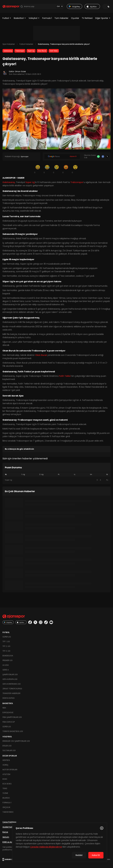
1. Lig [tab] (23, 475)
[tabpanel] (56, 480)
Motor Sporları (10, 770)
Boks (5, 779)
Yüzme (5, 793)
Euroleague (8, 713)
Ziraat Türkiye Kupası (12, 689)
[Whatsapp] (98, 157)
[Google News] (62, 157)
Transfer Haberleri (11, 693)
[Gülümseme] (38, 169)
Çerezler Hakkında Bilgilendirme (46, 847)
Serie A (6, 670)
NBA (4, 708)
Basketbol (20, 18)
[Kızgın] (66, 169)
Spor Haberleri (9, 44)
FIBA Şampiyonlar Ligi (12, 717)
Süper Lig (31, 51)
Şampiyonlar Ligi (10, 675)
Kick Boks (7, 784)
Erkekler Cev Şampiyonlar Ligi (16, 741)
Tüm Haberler (61, 18)
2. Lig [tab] (41, 475)
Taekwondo (8, 812)
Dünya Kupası (9, 698)
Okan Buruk (42, 51)
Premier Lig (7, 660)
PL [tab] (59, 475)
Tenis (5, 789)
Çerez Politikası (9, 822)
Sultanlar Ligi (9, 751)
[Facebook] (103, 157)
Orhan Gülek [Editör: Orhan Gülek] (20, 72)
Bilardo (6, 798)
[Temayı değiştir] (106, 6)
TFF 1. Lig (6, 642)
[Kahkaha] (47, 169)
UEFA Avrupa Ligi (10, 679)
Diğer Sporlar (103, 18)
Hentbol (6, 760)
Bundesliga (8, 656)
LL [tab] (75, 475)
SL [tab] (6, 475)
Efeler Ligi (7, 746)
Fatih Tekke (54, 51)
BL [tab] (107, 475)
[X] (107, 157)
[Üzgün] (56, 169)
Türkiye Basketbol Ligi (13, 731)
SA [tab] (91, 475)
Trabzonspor (20, 51)
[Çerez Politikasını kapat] (102, 828)
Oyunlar (75, 18)
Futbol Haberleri (26, 44)
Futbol (7, 18)
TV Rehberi (87, 18)
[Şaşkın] (75, 169)
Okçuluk (6, 807)
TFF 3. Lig (6, 651)
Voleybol (34, 18)
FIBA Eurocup (9, 722)
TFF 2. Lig (6, 646)
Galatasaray (8, 51)
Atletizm (6, 774)
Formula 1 (47, 18)
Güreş (5, 765)
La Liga (6, 665)
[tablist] (56, 475)
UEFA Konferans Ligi (12, 684)
